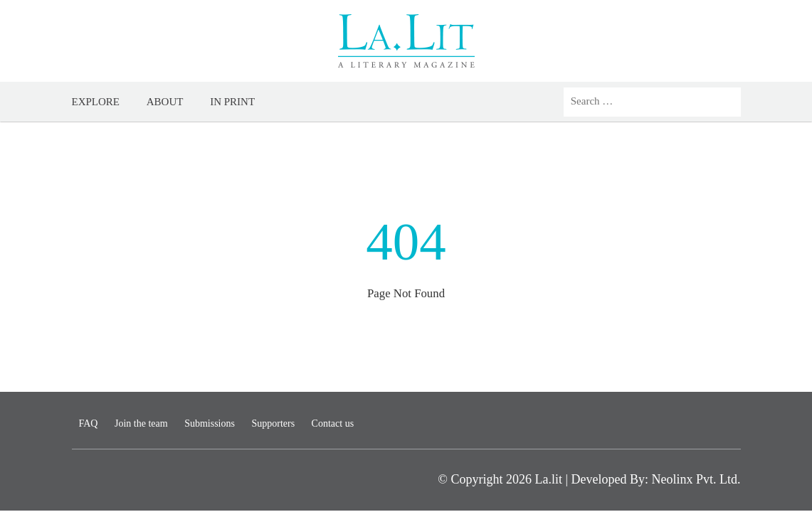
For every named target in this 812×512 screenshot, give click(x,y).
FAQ (89, 423)
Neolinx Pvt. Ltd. (696, 479)
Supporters (273, 423)
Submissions (210, 423)
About (165, 102)
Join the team (141, 423)
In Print (232, 102)
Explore (96, 102)
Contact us (333, 423)
